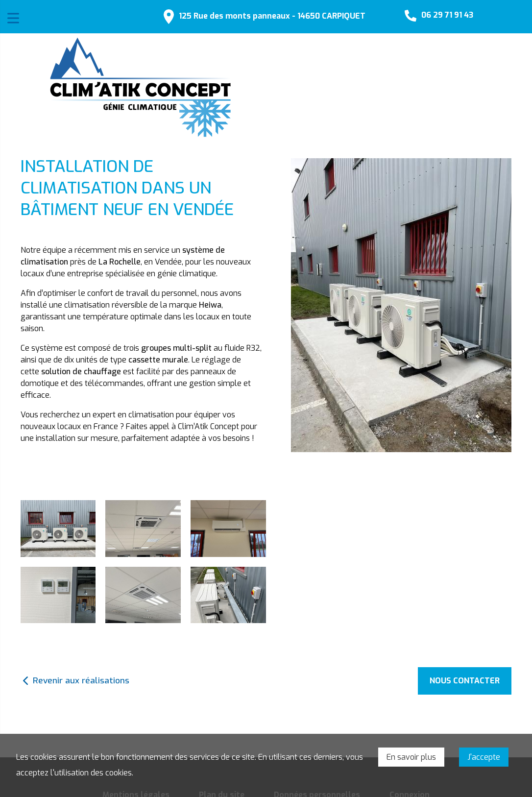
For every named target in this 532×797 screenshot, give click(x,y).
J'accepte (484, 757)
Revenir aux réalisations (81, 681)
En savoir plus (411, 757)
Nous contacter (465, 681)
